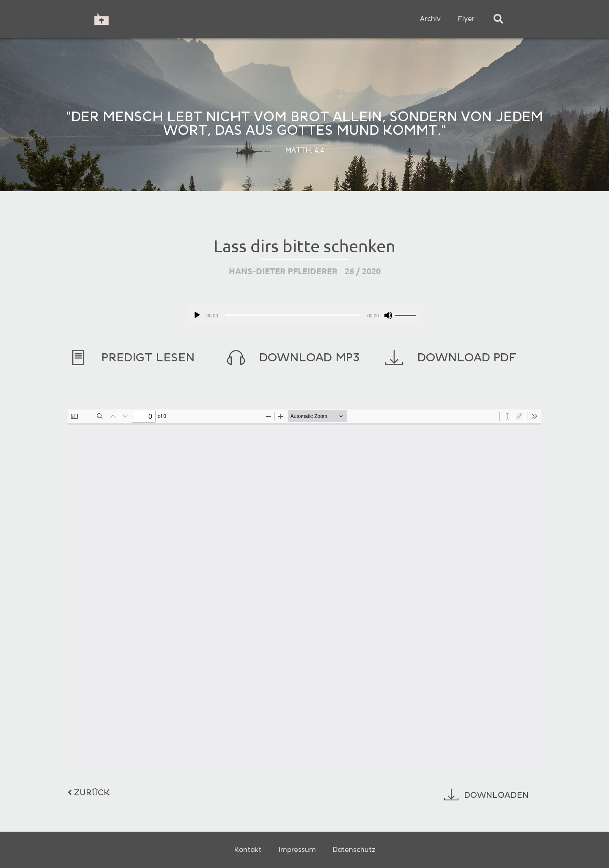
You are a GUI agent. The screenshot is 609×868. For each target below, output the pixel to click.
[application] (304, 314)
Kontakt (248, 850)
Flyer (466, 19)
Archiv (430, 19)
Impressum (297, 850)
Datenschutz (354, 850)
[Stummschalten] (388, 315)
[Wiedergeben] (197, 315)
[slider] (293, 315)
